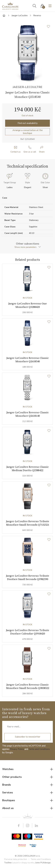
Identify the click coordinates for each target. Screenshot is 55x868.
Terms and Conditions (39, 749)
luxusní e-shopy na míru (23, 863)
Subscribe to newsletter (28, 737)
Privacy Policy (17, 749)
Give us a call (30, 152)
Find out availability (28, 123)
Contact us (15, 152)
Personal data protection (16, 859)
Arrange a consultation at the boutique (28, 132)
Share (42, 152)
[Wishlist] (49, 268)
